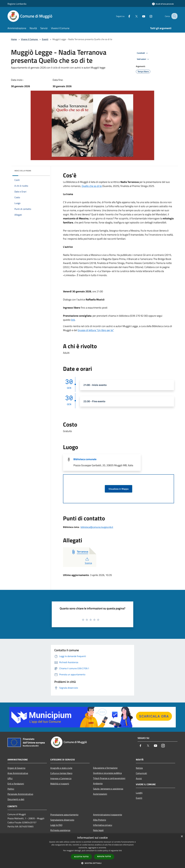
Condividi (143, 53)
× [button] (182, 837)
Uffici (10, 778)
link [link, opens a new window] (120, 851)
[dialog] (92, 851)
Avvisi (139, 778)
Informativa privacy (103, 825)
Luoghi (139, 793)
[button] (92, 863)
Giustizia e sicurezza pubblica (107, 773)
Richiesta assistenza (60, 830)
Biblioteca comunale (85, 459)
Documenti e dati (16, 799)
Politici (11, 789)
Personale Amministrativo (20, 794)
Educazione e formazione (105, 768)
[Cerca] (174, 16)
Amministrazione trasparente (108, 815)
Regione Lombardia (17, 4)
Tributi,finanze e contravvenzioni (109, 778)
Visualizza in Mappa (119, 489)
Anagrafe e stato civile (61, 768)
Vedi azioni (143, 59)
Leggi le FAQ (56, 825)
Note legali (98, 830)
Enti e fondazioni (16, 784)
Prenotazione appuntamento (64, 815)
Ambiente (98, 783)
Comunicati (141, 773)
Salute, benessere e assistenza (108, 789)
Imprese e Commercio (61, 778)
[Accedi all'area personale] (163, 4)
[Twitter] (134, 16)
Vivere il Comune (30, 39)
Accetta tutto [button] (81, 857)
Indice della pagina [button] (23, 171)
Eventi (45, 39)
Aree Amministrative (18, 773)
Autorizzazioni (100, 794)
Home (14, 39)
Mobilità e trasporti (60, 784)
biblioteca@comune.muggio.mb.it (97, 527)
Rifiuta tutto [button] (104, 856)
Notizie (139, 768)
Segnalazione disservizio (62, 820)
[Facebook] (127, 16)
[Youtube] (141, 16)
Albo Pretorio (100, 820)
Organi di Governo (16, 768)
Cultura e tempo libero (61, 773)
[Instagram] (148, 16)
